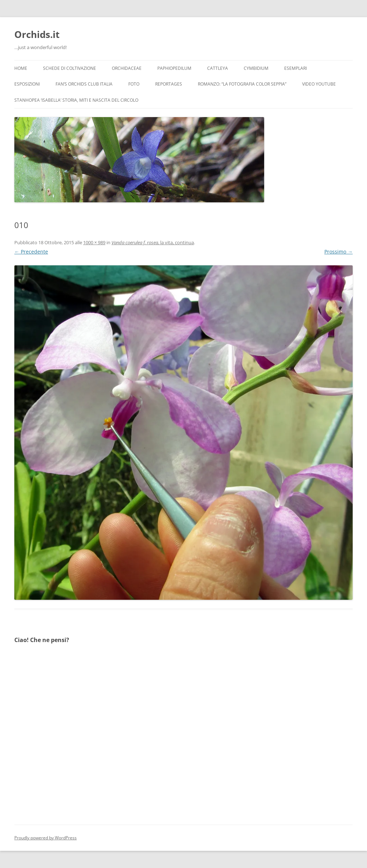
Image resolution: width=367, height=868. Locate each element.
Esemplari (295, 68)
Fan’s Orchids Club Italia (84, 84)
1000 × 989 (94, 242)
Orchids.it (37, 34)
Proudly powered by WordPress (46, 838)
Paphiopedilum (174, 68)
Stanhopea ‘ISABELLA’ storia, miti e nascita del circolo (76, 100)
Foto (134, 84)
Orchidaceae (127, 68)
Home (21, 68)
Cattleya (218, 68)
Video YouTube (319, 84)
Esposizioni (27, 84)
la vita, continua (153, 242)
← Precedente (31, 252)
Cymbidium (256, 68)
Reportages (169, 84)
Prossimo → (339, 252)
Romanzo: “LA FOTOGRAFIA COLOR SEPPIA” (242, 84)
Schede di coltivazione (70, 68)
